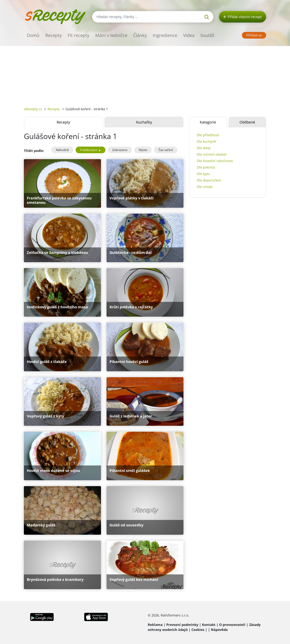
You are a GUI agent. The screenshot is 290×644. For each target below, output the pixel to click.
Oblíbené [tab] (247, 122)
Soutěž (207, 35)
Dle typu (203, 174)
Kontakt (209, 625)
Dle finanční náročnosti (215, 161)
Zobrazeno (120, 150)
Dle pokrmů (206, 167)
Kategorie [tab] (208, 122)
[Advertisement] (145, 74)
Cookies (198, 630)
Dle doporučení (209, 180)
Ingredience (165, 35)
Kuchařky (144, 122)
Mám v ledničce (111, 35)
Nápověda (219, 630)
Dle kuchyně (206, 141)
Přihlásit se (254, 35)
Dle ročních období (212, 154)
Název (143, 150)
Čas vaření (166, 150)
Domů (33, 35)
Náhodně (62, 150)
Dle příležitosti (208, 135)
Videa (189, 35)
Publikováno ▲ (91, 150)
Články (140, 35)
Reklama (155, 625)
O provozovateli (232, 625)
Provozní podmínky (182, 625)
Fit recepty (79, 35)
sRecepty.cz (33, 109)
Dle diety (204, 148)
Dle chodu (205, 187)
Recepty (54, 35)
